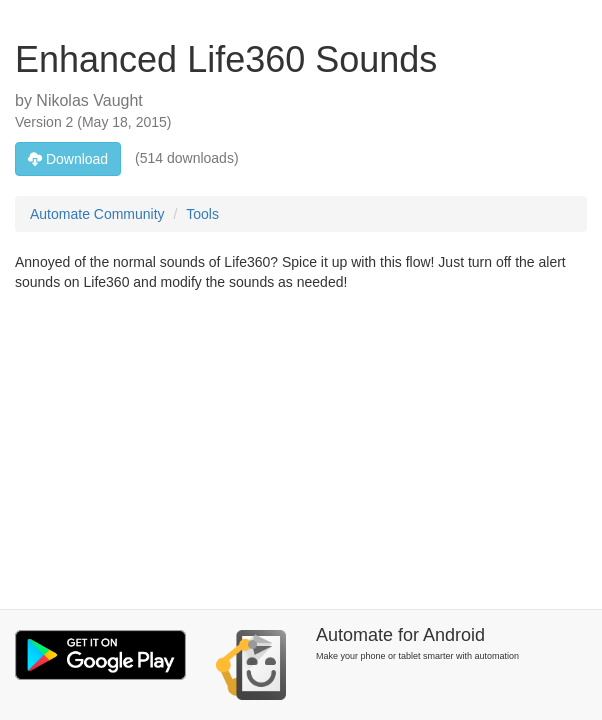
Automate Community (97, 214)
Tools (202, 214)
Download (68, 159)
